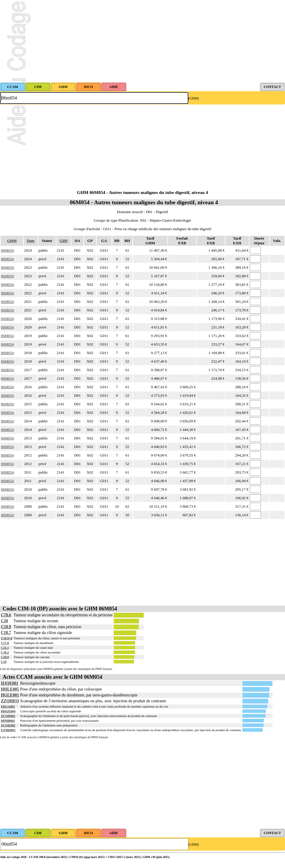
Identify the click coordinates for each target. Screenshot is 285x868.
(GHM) (194, 98)
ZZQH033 (10, 701)
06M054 (7, 250)
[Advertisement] (142, 41)
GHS (64, 241)
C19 (4, 662)
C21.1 (5, 648)
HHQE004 (8, 711)
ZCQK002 (8, 725)
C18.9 (6, 627)
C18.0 (5, 657)
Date (31, 241)
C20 (4, 621)
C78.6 (6, 615)
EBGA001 (8, 706)
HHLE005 (10, 689)
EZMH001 (8, 730)
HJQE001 (10, 683)
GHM (12, 241)
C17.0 (5, 643)
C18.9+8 (7, 638)
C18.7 (6, 633)
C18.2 (5, 652)
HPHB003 (8, 721)
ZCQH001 (8, 716)
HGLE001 (10, 695)
